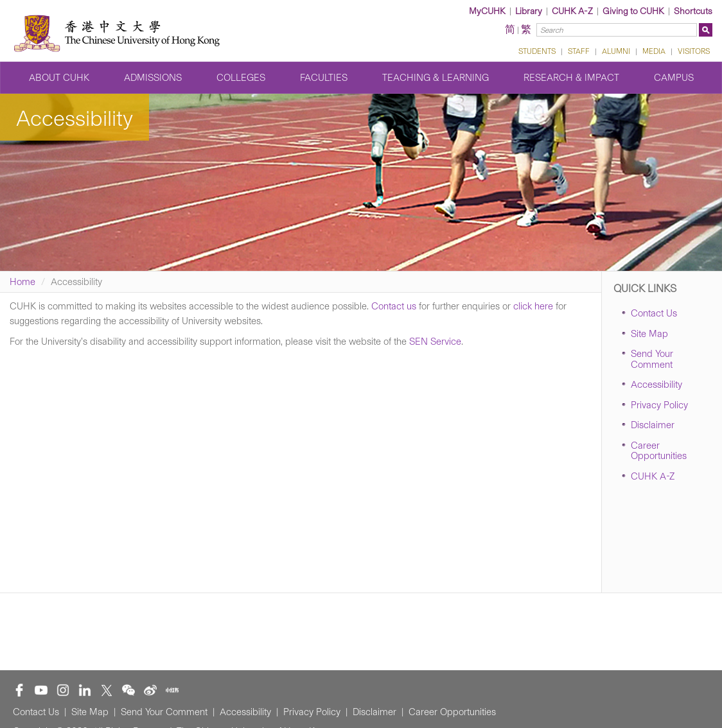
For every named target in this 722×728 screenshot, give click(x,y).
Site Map (649, 334)
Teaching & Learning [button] (436, 78)
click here (533, 306)
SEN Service (435, 342)
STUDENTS (537, 51)
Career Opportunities (659, 451)
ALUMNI (616, 51)
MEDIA (654, 51)
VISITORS (694, 51)
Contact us (394, 306)
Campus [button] (674, 78)
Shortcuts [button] (693, 11)
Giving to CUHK (633, 11)
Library (529, 11)
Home (22, 282)
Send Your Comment (652, 359)
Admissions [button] (153, 78)
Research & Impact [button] (571, 78)
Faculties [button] (324, 78)
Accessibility (656, 385)
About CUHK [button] (59, 78)
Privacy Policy (659, 405)
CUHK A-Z (572, 11)
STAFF (579, 51)
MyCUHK (487, 11)
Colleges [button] (241, 78)
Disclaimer (653, 425)
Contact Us (654, 313)
